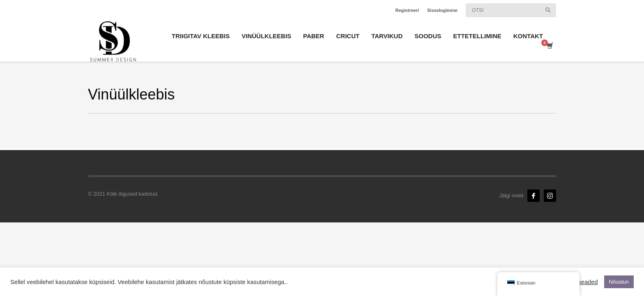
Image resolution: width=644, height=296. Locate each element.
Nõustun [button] (619, 282)
